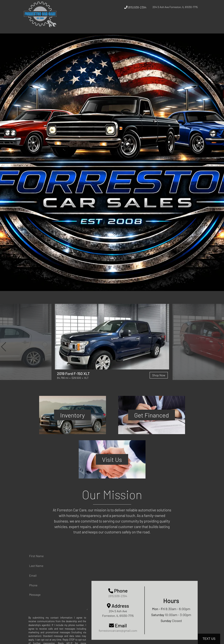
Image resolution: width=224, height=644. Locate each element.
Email (33, 575)
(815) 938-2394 (135, 7)
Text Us (209, 639)
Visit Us (112, 459)
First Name (36, 556)
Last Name (36, 566)
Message (35, 595)
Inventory (72, 415)
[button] (4, 347)
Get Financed (152, 415)
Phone (33, 585)
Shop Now (159, 375)
